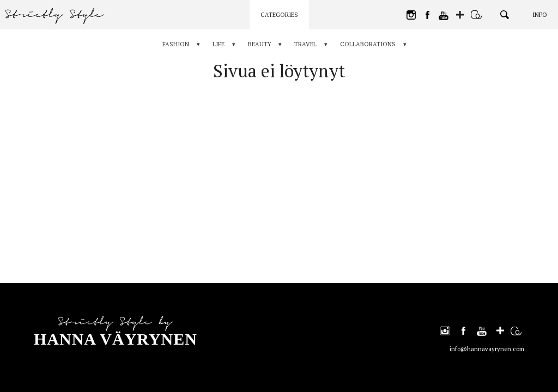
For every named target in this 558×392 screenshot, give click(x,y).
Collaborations (368, 44)
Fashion (176, 44)
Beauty (260, 44)
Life (219, 44)
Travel (306, 44)
